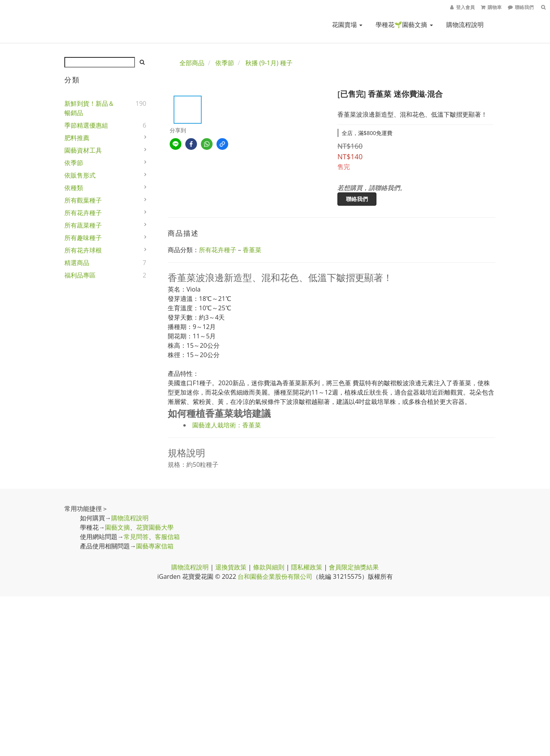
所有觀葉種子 (83, 200)
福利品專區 (80, 275)
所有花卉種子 (83, 213)
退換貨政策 (231, 567)
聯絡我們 (357, 199)
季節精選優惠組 (86, 125)
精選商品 (77, 263)
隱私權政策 (307, 567)
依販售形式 (80, 175)
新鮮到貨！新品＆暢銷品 (89, 108)
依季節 (74, 163)
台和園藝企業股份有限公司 (275, 576)
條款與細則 (269, 567)
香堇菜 (252, 250)
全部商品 (192, 63)
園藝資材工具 (83, 150)
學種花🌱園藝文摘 (404, 25)
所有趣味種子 (83, 238)
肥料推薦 (77, 138)
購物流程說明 (465, 25)
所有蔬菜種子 (83, 225)
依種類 (74, 188)
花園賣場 (347, 25)
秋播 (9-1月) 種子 (269, 63)
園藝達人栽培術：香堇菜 (227, 425)
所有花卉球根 (83, 250)
